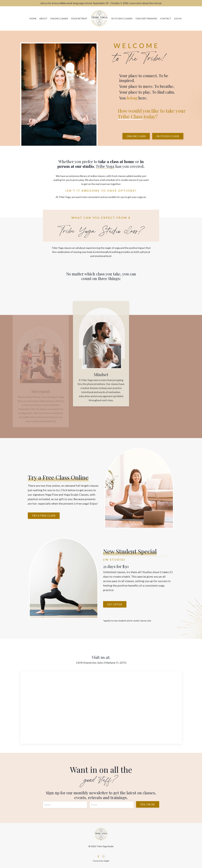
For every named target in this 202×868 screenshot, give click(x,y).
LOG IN (178, 18)
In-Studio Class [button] (168, 136)
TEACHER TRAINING (146, 18)
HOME (33, 18)
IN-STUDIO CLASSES (122, 18)
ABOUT (43, 18)
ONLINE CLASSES (59, 18)
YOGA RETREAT (79, 18)
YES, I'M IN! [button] (148, 804)
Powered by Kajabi (101, 861)
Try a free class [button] (44, 516)
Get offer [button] (115, 604)
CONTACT (166, 18)
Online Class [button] (136, 136)
